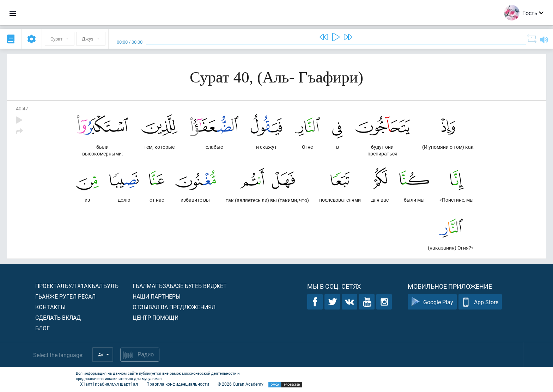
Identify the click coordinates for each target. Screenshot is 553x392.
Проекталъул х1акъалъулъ (77, 286)
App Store (480, 302)
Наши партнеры (157, 296)
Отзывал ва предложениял (174, 307)
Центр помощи (156, 317)
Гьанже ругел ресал (65, 296)
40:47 (22, 108)
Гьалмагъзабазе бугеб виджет (180, 286)
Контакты (50, 307)
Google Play (432, 302)
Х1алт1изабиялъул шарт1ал (109, 384)
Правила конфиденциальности (178, 384)
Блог (42, 328)
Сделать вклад (58, 317)
